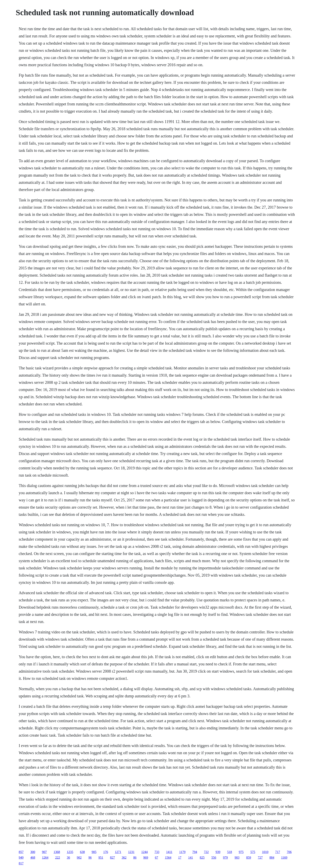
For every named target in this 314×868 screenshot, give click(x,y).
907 (44, 852)
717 (278, 852)
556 (214, 857)
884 (272, 857)
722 (206, 852)
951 (101, 857)
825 (202, 857)
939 (218, 852)
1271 (118, 852)
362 (124, 857)
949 (21, 857)
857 (21, 852)
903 (237, 857)
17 (180, 857)
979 (225, 857)
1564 (168, 857)
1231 (131, 852)
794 (195, 852)
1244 (144, 852)
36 (68, 857)
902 (79, 857)
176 (106, 852)
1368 (57, 852)
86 (135, 857)
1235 (70, 852)
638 (82, 852)
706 (289, 852)
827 (112, 857)
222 (57, 857)
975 (241, 852)
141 (190, 857)
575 (253, 852)
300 (33, 852)
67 (156, 857)
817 (21, 863)
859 (249, 857)
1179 (182, 852)
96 (90, 857)
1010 (265, 852)
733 (157, 852)
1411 (169, 852)
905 (94, 852)
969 (146, 857)
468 (33, 857)
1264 (45, 857)
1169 (284, 857)
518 (229, 852)
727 (260, 857)
